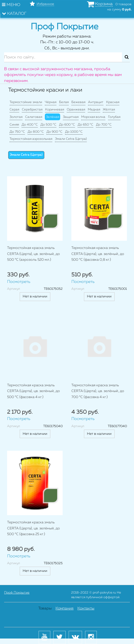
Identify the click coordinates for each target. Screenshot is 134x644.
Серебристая (32, 110)
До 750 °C (17, 132)
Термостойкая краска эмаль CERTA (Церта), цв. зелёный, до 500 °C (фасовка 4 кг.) (33, 391)
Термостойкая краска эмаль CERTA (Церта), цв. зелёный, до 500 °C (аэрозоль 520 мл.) (33, 254)
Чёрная (51, 102)
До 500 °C (48, 125)
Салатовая (34, 117)
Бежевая (78, 102)
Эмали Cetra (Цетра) (71, 139)
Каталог (14, 13)
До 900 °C (54, 132)
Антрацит (96, 102)
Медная (94, 110)
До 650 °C (85, 125)
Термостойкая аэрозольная (31, 139)
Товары (45, 608)
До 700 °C (104, 125)
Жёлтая (109, 110)
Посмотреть (19, 282)
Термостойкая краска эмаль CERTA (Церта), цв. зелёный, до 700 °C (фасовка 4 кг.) (98, 391)
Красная (113, 102)
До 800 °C (36, 132)
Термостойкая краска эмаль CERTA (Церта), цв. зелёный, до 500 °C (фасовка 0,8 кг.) (98, 254)
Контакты (86, 608)
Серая (14, 110)
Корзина (104, 4)
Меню (11, 5)
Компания (65, 608)
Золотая (16, 117)
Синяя (14, 125)
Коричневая (55, 110)
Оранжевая (76, 110)
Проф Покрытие (17, 593)
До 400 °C (30, 125)
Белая (64, 102)
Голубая (114, 117)
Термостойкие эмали (26, 102)
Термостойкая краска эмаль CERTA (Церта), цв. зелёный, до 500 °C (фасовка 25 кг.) (33, 528)
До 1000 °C (74, 132)
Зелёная (53, 117)
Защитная (71, 117)
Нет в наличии (35, 297)
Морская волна (93, 117)
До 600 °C (67, 125)
